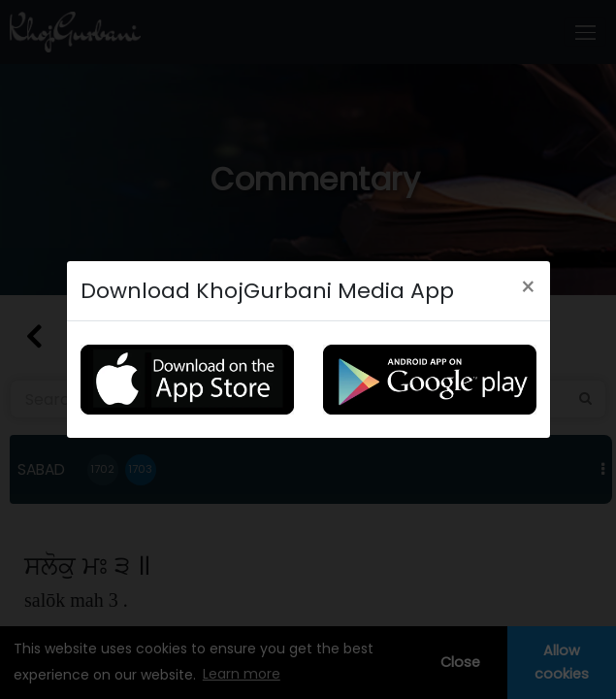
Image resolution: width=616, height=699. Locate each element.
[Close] (528, 287)
